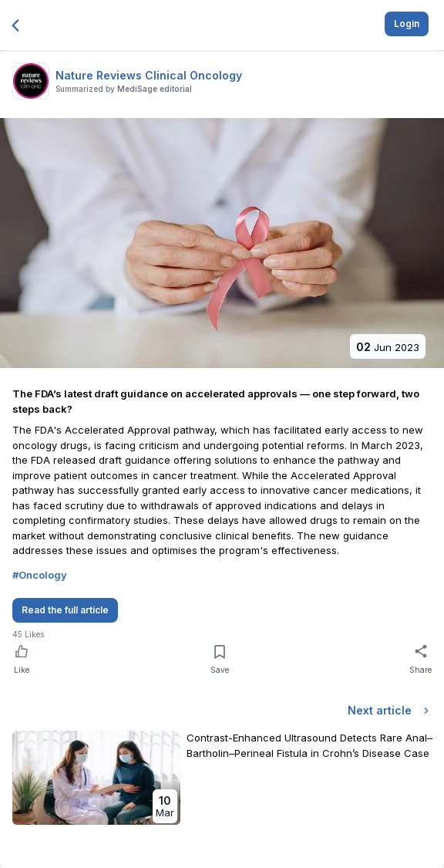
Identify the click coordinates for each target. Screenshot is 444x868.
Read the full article (65, 610)
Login (407, 24)
